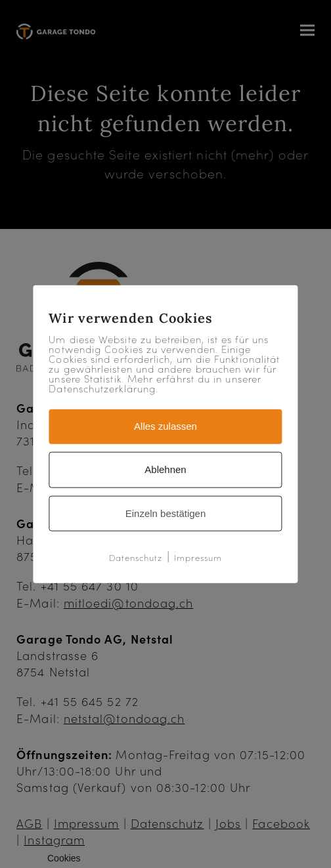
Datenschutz (136, 557)
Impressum (198, 557)
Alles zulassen (165, 426)
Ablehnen (165, 469)
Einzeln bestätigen (166, 513)
